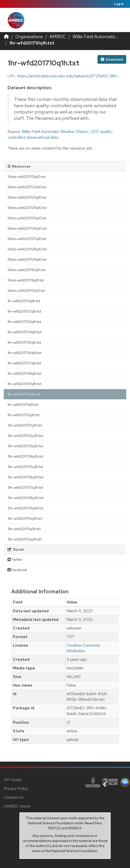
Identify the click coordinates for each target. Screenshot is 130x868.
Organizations (29, 37)
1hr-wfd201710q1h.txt (32, 43)
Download (112, 59)
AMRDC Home (17, 806)
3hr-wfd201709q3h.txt (25, 508)
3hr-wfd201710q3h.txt (25, 519)
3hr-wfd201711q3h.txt (24, 529)
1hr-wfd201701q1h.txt (24, 301)
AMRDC (58, 37)
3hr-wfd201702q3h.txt (25, 436)
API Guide (13, 780)
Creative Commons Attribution (83, 648)
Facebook (17, 570)
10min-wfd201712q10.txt (26, 291)
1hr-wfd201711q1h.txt (23, 405)
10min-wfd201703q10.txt (27, 197)
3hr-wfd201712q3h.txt (25, 539)
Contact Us (14, 797)
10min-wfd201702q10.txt (27, 187)
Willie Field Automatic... (96, 37)
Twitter (15, 559)
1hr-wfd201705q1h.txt (24, 342)
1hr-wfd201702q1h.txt (24, 311)
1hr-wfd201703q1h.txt (24, 322)
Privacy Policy (16, 789)
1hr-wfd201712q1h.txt (24, 415)
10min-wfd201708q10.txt (27, 249)
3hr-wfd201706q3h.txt (25, 477)
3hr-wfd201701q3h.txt (25, 425)
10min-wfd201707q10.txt (27, 239)
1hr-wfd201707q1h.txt (24, 363)
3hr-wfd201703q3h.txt (25, 446)
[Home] (6, 37)
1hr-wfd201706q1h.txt (24, 353)
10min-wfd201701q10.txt (26, 177)
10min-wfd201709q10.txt (27, 260)
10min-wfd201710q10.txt (26, 270)
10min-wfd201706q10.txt (27, 228)
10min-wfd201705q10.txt (27, 218)
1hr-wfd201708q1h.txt (24, 373)
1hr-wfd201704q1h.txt (24, 332)
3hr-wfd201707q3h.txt (25, 487)
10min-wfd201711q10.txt (26, 280)
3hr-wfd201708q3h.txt (25, 498)
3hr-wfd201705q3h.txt (25, 467)
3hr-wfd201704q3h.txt (25, 456)
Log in (119, 4)
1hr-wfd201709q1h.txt (24, 384)
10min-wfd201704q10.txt (27, 208)
